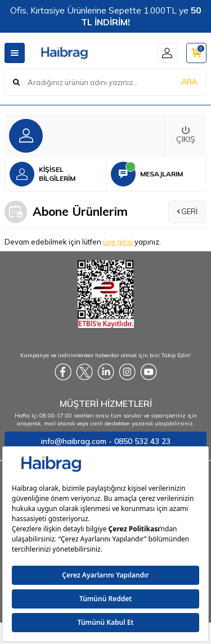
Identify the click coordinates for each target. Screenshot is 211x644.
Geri (187, 211)
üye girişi (118, 242)
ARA (189, 82)
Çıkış (186, 135)
